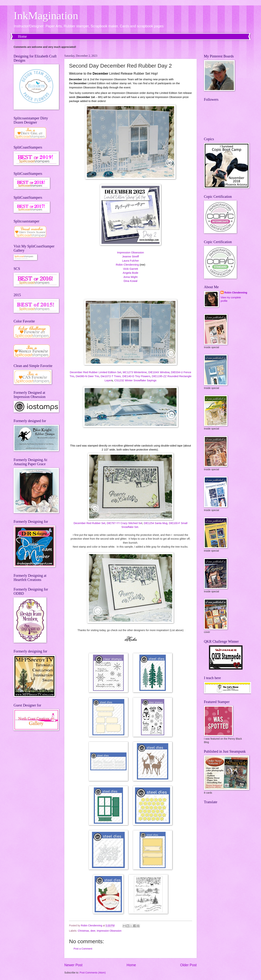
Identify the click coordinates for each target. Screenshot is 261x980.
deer (93, 931)
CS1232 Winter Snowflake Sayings (135, 380)
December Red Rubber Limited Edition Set (95, 372)
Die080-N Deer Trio (87, 376)
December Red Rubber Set (89, 523)
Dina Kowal (130, 281)
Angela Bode (130, 273)
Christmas (83, 931)
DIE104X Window (159, 372)
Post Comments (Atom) (93, 973)
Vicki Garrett (130, 269)
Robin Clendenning (127, 265)
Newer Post (73, 965)
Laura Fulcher (131, 261)
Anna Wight (130, 277)
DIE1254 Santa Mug (156, 523)
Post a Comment (83, 949)
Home (22, 36)
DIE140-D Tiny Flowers (136, 376)
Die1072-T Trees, (111, 376)
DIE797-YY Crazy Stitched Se (124, 523)
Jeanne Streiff (130, 256)
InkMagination (46, 16)
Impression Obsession (130, 252)
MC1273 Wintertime (135, 372)
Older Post (188, 965)
